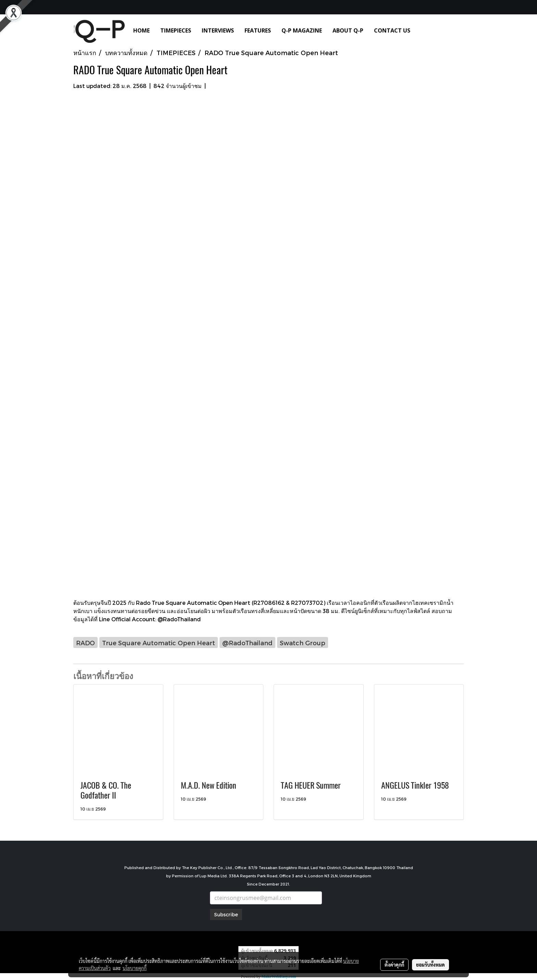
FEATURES (258, 30)
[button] (426, 30)
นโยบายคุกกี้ (135, 968)
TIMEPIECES (176, 30)
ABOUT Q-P (348, 30)
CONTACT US (392, 30)
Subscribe (226, 914)
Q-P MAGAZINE (302, 30)
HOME (141, 30)
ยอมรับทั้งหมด (430, 965)
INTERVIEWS (218, 30)
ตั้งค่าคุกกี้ (394, 965)
